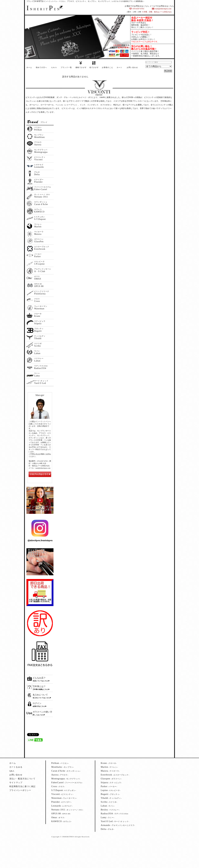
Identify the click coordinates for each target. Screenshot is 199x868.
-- (60, 763)
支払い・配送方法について (22, 779)
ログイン (37, 703)
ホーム (29, 67)
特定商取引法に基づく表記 (22, 786)
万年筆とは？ (39, 686)
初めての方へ (41, 67)
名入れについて (40, 695)
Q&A (12, 771)
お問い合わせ (132, 67)
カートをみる (16, 767)
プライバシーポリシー (20, 790)
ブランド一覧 (66, 67)
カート (119, 67)
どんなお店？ (39, 678)
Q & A (54, 67)
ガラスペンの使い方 (42, 712)
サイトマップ (16, 783)
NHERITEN (44, 9)
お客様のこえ (107, 67)
